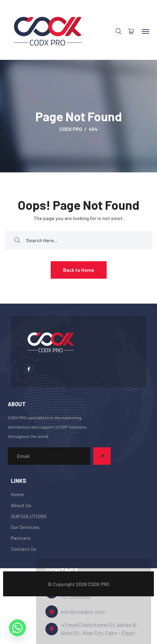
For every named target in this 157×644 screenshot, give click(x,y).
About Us (21, 505)
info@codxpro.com (83, 612)
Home (17, 494)
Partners (21, 538)
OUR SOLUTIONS (29, 516)
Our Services (25, 527)
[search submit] (17, 240)
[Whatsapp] (17, 628)
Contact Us (23, 549)
